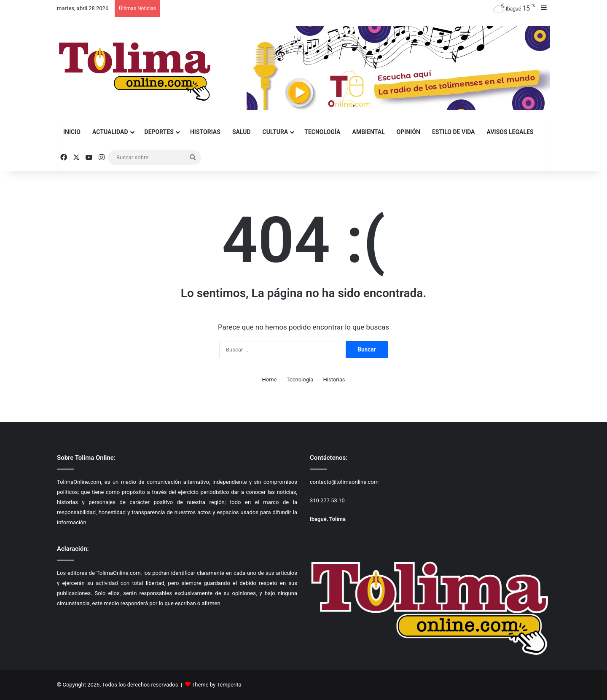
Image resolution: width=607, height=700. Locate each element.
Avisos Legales (510, 132)
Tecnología (322, 132)
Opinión (408, 132)
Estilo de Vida (454, 132)
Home (269, 380)
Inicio (72, 132)
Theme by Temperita (217, 685)
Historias (205, 132)
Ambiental (368, 132)
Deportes (159, 132)
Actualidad (110, 132)
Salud (242, 132)
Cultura (275, 132)
